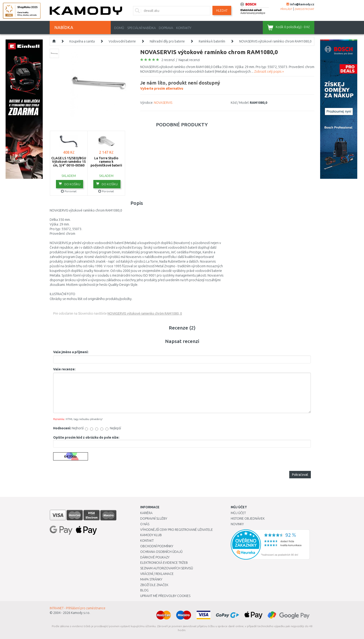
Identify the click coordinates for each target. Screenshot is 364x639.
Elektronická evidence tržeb (164, 563)
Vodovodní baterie (122, 41)
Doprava (166, 28)
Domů (119, 28)
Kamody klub (151, 535)
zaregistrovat (304, 9)
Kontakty (184, 28)
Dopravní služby (154, 518)
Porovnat (69, 191)
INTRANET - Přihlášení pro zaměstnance (78, 608)
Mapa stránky (151, 579)
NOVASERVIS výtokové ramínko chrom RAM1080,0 (275, 41)
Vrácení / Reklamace (157, 574)
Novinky (237, 524)
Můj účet (238, 513)
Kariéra (146, 513)
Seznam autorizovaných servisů (167, 568)
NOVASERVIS (163, 103)
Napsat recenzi (189, 60)
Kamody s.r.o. (81, 613)
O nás (145, 524)
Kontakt (147, 541)
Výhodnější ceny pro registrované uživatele (177, 530)
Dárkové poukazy (155, 557)
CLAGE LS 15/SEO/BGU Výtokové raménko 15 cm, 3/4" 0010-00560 (69, 162)
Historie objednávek (248, 518)
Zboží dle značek (154, 585)
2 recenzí (168, 60)
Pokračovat (300, 475)
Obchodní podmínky (157, 546)
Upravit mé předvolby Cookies (165, 596)
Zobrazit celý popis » (269, 72)
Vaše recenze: (64, 369)
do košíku (70, 184)
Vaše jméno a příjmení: (71, 352)
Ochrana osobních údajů (161, 552)
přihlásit (286, 9)
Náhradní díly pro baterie (167, 41)
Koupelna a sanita (82, 41)
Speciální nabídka (141, 28)
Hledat (222, 10)
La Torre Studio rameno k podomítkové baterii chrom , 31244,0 (106, 163)
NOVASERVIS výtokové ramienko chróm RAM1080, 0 (145, 313)
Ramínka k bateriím (212, 41)
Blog (144, 590)
